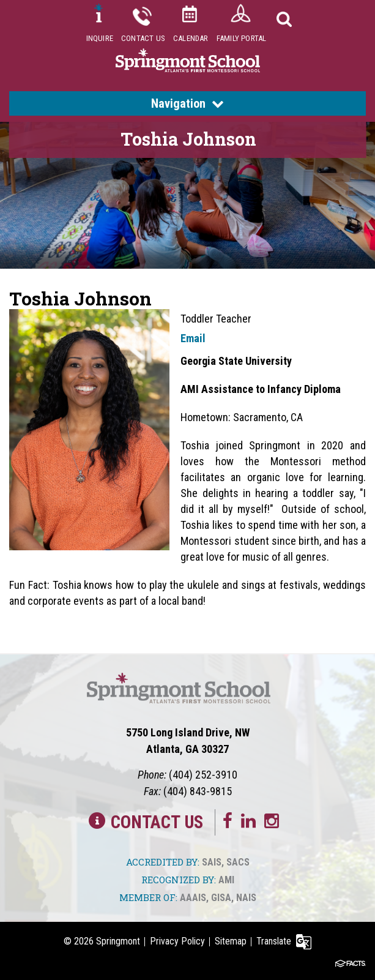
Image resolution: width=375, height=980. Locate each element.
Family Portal (242, 38)
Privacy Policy (177, 941)
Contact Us (143, 38)
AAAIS (193, 898)
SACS (238, 862)
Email (193, 338)
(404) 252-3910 (203, 775)
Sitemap (231, 941)
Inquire (100, 38)
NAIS (246, 898)
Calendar (191, 38)
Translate (274, 941)
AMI (226, 880)
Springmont (118, 941)
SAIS (212, 862)
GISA (221, 898)
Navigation (187, 103)
